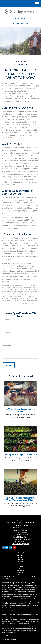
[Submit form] (9, 365)
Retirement (20, 555)
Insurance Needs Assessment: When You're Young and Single (20, 499)
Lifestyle (20, 568)
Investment (20, 557)
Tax (21, 564)
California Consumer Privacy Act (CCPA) (19, 604)
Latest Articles (20, 570)
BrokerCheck (5, 579)
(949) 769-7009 (20, 24)
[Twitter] (16, 19)
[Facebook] (25, 19)
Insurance (20, 562)
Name (7, 320)
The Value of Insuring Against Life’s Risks (20, 410)
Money (20, 566)
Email (7, 333)
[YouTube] (22, 19)
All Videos (20, 573)
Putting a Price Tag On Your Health (21, 455)
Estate (21, 559)
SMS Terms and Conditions (9, 639)
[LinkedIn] (19, 19)
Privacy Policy (5, 636)
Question (7, 346)
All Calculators (20, 575)
